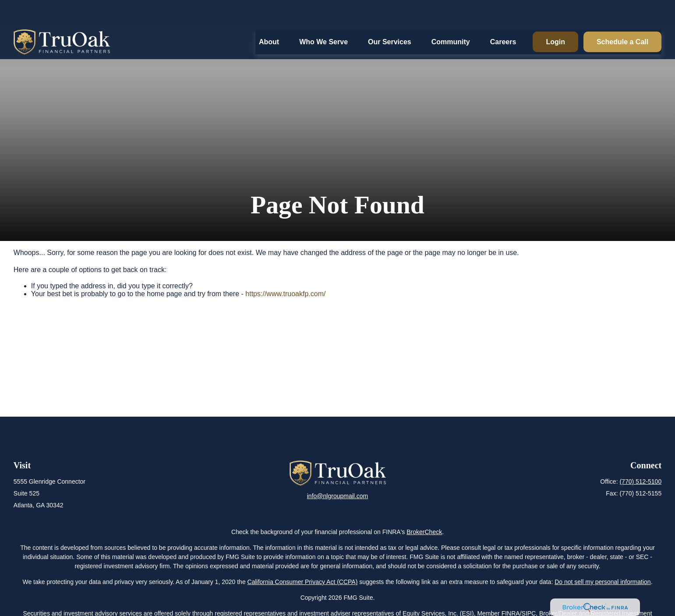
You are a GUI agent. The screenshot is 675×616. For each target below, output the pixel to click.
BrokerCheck (424, 532)
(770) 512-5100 (640, 481)
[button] (269, 17)
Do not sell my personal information (603, 582)
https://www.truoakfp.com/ (285, 294)
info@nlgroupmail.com (338, 496)
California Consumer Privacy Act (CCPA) (303, 582)
